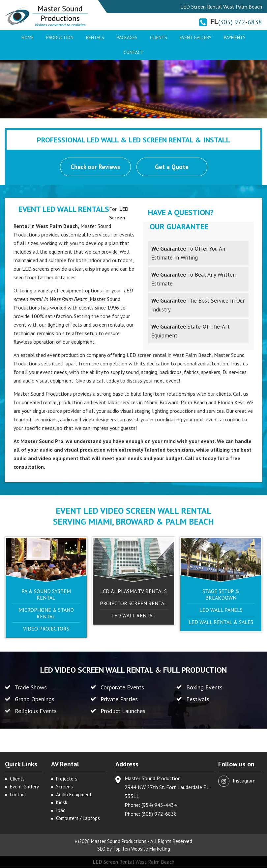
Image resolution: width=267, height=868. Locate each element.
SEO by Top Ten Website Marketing (134, 849)
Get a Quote (172, 167)
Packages (127, 37)
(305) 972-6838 (240, 22)
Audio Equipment (74, 795)
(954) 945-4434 (159, 805)
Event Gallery (195, 37)
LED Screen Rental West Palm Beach (133, 862)
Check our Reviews (95, 167)
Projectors (67, 779)
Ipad (61, 811)
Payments (235, 37)
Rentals (95, 37)
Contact (133, 52)
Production (60, 37)
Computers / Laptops (78, 818)
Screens (64, 787)
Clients (159, 37)
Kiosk (62, 803)
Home (28, 37)
